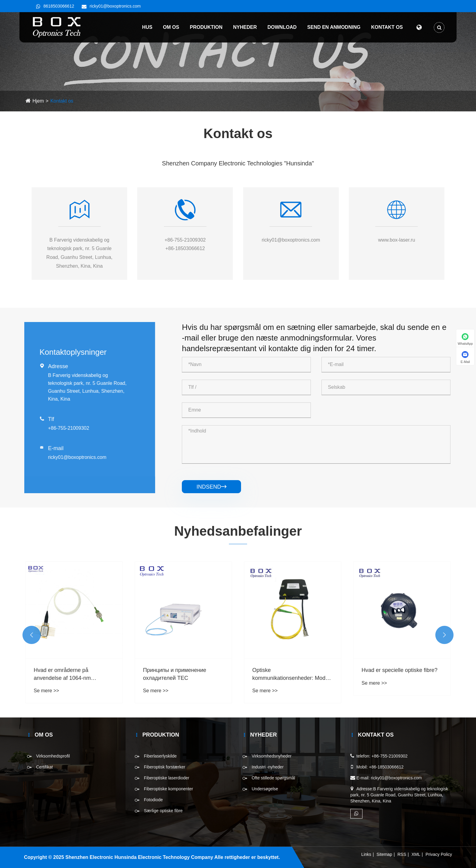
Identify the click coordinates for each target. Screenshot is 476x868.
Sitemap (384, 854)
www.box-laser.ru (397, 240)
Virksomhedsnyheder (272, 756)
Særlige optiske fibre (163, 811)
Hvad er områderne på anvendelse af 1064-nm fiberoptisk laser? (62, 674)
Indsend (211, 487)
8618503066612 (59, 6)
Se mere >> (46, 691)
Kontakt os (387, 27)
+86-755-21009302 (185, 240)
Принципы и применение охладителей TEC (175, 674)
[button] (32, 635)
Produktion (206, 27)
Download (282, 27)
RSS (402, 854)
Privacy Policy (439, 854)
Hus (147, 27)
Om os (171, 27)
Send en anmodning (334, 27)
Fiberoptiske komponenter (168, 789)
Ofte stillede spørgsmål (273, 778)
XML (416, 854)
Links (366, 854)
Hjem (38, 101)
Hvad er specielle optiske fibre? (399, 670)
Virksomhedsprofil (53, 756)
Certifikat (44, 767)
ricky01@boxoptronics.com (115, 6)
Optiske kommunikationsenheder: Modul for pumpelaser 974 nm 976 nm (291, 674)
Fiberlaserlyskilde (160, 756)
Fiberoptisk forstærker (165, 767)
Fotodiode (153, 800)
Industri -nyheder (268, 767)
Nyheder (245, 27)
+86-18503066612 (185, 248)
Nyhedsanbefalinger (238, 531)
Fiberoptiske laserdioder (167, 778)
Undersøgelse (265, 789)
